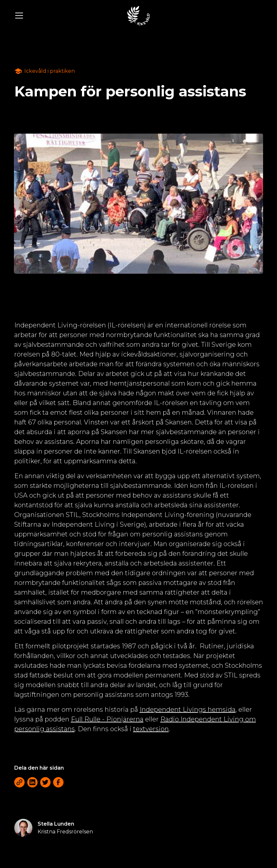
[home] (139, 16)
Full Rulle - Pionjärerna (107, 719)
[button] (67, 16)
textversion (151, 729)
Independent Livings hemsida (188, 709)
